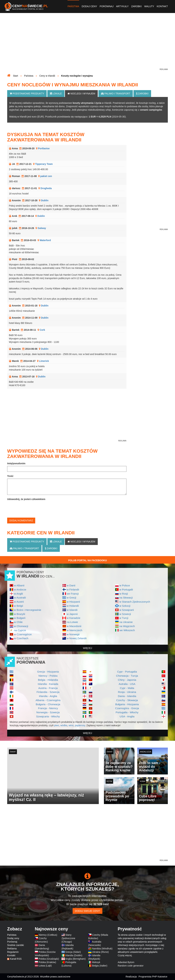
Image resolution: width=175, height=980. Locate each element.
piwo (57, 725)
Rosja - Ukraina (127, 692)
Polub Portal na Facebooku (87, 560)
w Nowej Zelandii (77, 638)
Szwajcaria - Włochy (48, 716)
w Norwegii (73, 634)
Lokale (56, 94)
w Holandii (73, 606)
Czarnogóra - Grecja (127, 708)
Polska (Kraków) (47, 962)
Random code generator (131, 966)
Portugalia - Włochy (127, 712)
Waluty (149, 6)
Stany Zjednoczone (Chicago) (68, 938)
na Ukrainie (126, 622)
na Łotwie (72, 622)
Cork (42, 330)
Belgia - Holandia (48, 680)
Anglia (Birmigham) (75, 959)
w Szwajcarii (127, 610)
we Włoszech (127, 630)
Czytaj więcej (125, 955)
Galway (42, 228)
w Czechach (21, 638)
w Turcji (124, 618)
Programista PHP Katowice (153, 977)
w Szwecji (125, 614)
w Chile (18, 622)
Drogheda (46, 188)
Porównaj (107, 6)
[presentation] (33, 508)
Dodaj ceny (89, 6)
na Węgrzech (127, 626)
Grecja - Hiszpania (48, 672)
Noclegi (81, 94)
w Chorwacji (21, 626)
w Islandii (72, 610)
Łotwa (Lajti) (45, 966)
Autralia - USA (127, 684)
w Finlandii (73, 590)
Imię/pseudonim (16, 463)
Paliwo (116, 94)
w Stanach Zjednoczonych (135, 602)
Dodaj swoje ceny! (87, 911)
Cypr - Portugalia (127, 672)
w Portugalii (126, 590)
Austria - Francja (48, 688)
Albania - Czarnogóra (48, 700)
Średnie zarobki (15, 945)
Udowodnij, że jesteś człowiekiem (26, 499)
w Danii (71, 585)
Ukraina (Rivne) (100, 952)
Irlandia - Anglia (48, 696)
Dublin (45, 200)
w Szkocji (125, 606)
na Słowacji (126, 598)
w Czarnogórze (23, 634)
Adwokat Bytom (126, 962)
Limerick (44, 361)
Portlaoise (44, 148)
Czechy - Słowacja (127, 700)
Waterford (45, 240)
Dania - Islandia (127, 696)
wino (71, 725)
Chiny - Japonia (127, 680)
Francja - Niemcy (48, 708)
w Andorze (20, 590)
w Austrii (19, 602)
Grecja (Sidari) (73, 952)
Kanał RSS (16, 959)
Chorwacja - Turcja (127, 676)
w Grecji (71, 598)
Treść (10, 476)
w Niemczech (75, 630)
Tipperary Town (44, 164)
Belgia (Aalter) (100, 966)
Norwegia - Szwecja (48, 712)
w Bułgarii (20, 618)
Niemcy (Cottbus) (48, 935)
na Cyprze (20, 630)
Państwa (73, 6)
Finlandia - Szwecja (48, 692)
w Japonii (72, 614)
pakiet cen (46, 176)
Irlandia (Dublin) (74, 955)
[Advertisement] (87, 44)
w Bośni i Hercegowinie (28, 610)
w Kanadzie (73, 618)
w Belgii (19, 606)
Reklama (12, 949)
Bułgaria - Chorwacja (48, 704)
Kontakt (162, 6)
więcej (88, 648)
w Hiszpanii (73, 602)
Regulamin (13, 952)
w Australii (20, 598)
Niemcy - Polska (48, 676)
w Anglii (18, 594)
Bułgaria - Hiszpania (127, 704)
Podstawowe (27, 94)
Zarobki (136, 6)
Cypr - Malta (127, 688)
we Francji (73, 594)
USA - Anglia (127, 716)
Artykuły (122, 6)
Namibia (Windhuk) (102, 949)
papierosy (80, 725)
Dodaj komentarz (21, 521)
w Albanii (19, 585)
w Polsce (125, 585)
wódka (64, 725)
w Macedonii (74, 626)
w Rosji (124, 594)
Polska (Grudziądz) (49, 959)
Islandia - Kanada (48, 684)
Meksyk (96, 962)
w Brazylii (20, 614)
